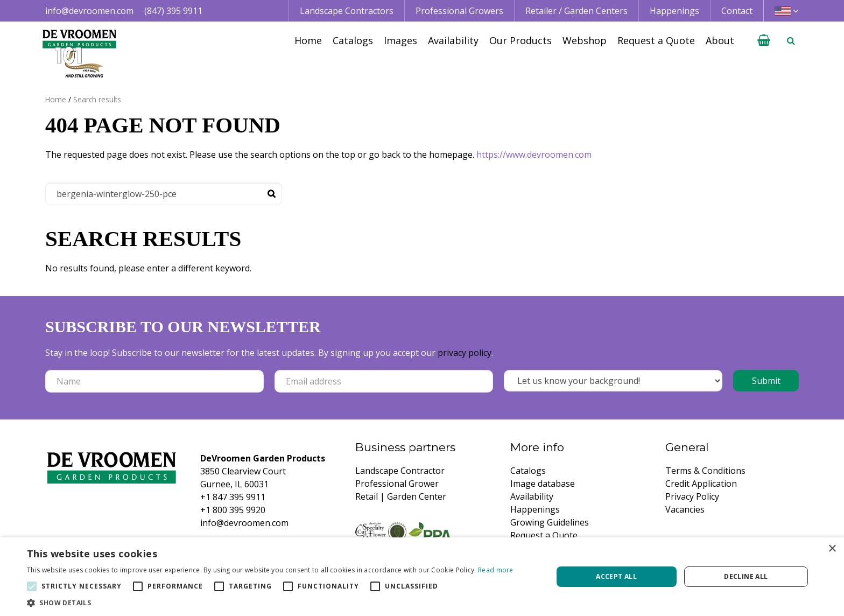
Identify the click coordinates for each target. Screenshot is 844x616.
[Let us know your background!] (613, 381)
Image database (543, 484)
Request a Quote (544, 535)
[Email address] (384, 381)
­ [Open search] (791, 40)
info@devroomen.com (89, 11)
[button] (270, 603)
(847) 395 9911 (173, 11)
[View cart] (764, 40)
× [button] (832, 549)
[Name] (154, 381)
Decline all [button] (746, 576)
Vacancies (685, 509)
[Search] (164, 194)
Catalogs (528, 471)
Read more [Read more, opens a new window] (496, 570)
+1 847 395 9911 (233, 497)
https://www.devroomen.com (534, 155)
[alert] (422, 577)
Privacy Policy (692, 496)
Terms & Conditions (705, 471)
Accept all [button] (616, 576)
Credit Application (701, 484)
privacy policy (465, 353)
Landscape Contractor (400, 471)
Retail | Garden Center (401, 496)
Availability (532, 496)
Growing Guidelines (550, 522)
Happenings (535, 509)
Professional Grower (397, 484)
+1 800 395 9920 (233, 510)
